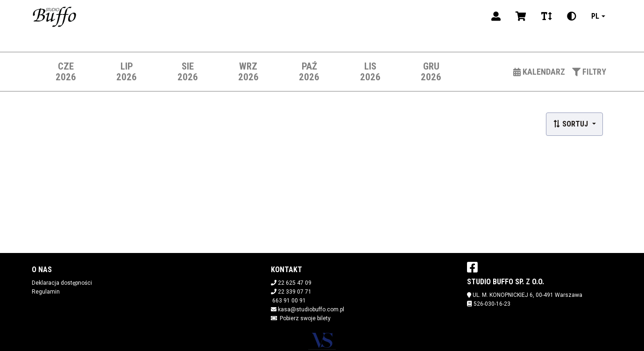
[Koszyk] (521, 16)
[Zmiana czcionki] (547, 16)
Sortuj (571, 124)
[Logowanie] (496, 16)
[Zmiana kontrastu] (572, 16)
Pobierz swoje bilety (305, 318)
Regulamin (46, 292)
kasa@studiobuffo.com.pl (311, 309)
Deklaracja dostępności (62, 283)
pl (595, 16)
